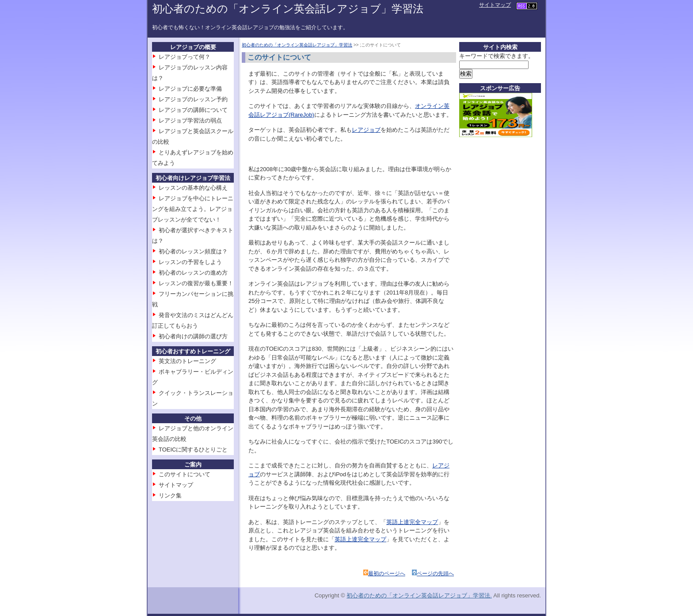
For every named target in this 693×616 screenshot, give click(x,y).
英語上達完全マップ (412, 522)
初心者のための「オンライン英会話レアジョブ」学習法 (288, 9)
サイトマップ (495, 5)
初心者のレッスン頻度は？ (193, 251)
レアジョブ (366, 130)
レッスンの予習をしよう (190, 262)
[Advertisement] (495, 278)
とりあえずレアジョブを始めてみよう (193, 158)
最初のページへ (387, 574)
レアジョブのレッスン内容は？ (190, 73)
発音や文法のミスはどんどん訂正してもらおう (193, 320)
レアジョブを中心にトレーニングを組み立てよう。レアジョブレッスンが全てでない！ (193, 209)
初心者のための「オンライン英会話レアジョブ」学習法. (419, 595)
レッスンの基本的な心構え (193, 188)
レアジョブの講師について (193, 110)
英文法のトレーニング (187, 361)
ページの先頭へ (435, 574)
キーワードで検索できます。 (497, 56)
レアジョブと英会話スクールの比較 (193, 136)
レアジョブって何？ (185, 57)
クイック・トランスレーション (193, 398)
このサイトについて (185, 474)
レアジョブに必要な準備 (190, 89)
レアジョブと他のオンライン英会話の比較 (193, 434)
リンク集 (170, 495)
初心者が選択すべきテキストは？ (193, 235)
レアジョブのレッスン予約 (193, 99)
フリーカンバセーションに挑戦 (193, 299)
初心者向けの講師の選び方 (193, 336)
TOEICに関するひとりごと (193, 450)
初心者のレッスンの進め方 (193, 273)
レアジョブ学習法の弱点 (190, 121)
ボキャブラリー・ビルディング (193, 377)
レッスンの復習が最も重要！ (196, 283)
